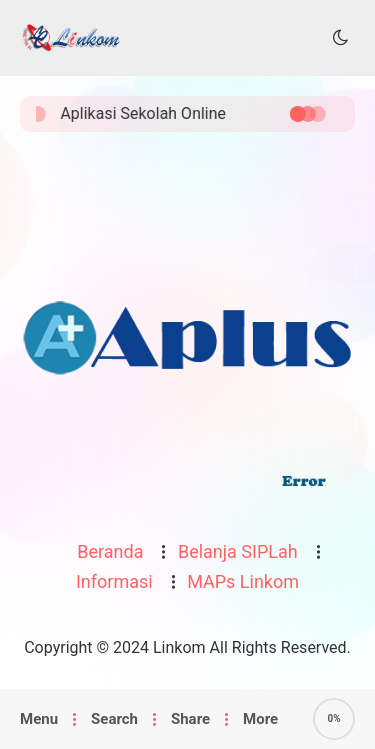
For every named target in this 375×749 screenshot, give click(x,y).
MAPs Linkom (243, 581)
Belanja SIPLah (238, 551)
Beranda (110, 551)
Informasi (114, 581)
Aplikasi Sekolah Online (148, 113)
